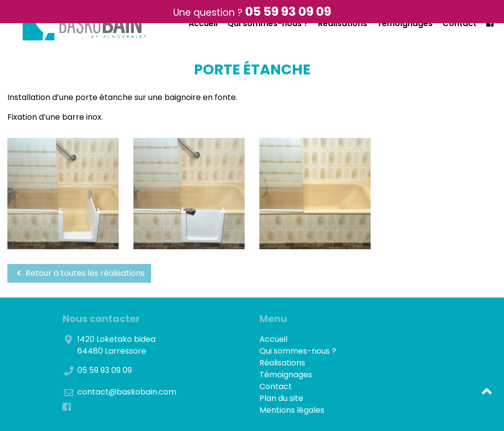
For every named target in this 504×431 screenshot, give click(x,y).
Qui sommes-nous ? (268, 23)
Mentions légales (292, 410)
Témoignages (405, 23)
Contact (459, 23)
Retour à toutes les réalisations (79, 273)
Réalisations (343, 23)
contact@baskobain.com (127, 392)
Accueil (203, 23)
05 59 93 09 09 (288, 12)
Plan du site (281, 398)
